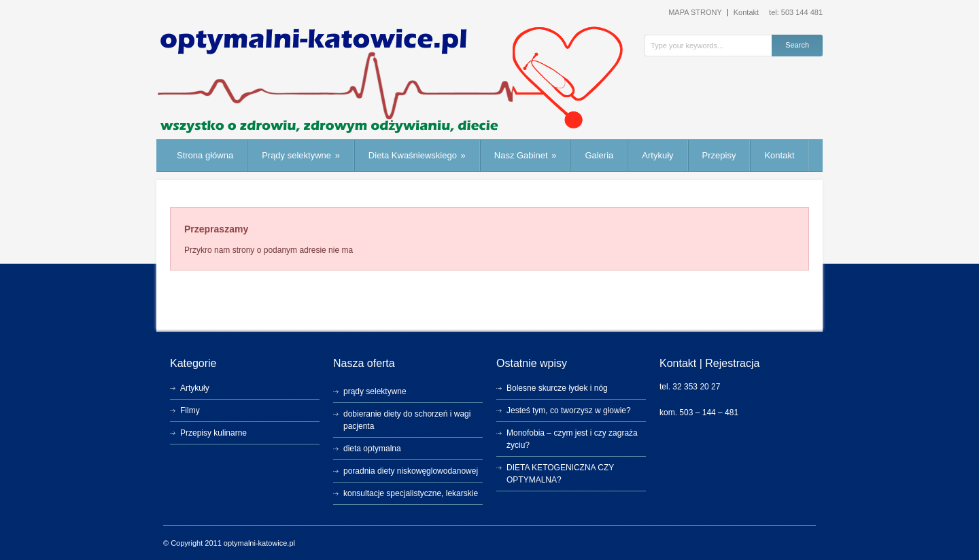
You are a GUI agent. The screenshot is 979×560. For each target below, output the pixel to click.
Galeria (599, 155)
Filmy (190, 410)
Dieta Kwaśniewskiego (417, 155)
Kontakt (746, 13)
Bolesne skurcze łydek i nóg (557, 388)
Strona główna (205, 155)
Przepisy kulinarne (213, 433)
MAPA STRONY (695, 13)
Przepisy (719, 155)
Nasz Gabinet (526, 155)
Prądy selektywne (301, 155)
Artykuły (657, 155)
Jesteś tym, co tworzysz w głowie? (569, 410)
